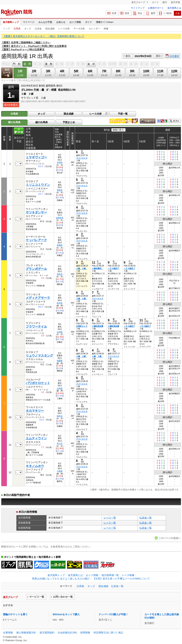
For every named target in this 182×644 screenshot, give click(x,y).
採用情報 (85, 633)
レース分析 (64, 29)
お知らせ (61, 22)
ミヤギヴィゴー (36, 157)
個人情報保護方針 (26, 633)
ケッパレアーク (36, 240)
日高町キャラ (82, 326)
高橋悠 (60, 245)
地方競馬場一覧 (110, 575)
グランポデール (36, 269)
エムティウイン (36, 438)
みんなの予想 (45, 22)
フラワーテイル (36, 327)
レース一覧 (110, 518)
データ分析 (79, 29)
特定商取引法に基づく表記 (108, 633)
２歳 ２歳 (82, 268)
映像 (106, 29)
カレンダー (94, 29)
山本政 (60, 388)
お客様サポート (156, 8)
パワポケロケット (38, 383)
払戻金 (38, 29)
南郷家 (60, 361)
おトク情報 (75, 22)
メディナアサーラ (38, 298)
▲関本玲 (60, 218)
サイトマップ (138, 8)
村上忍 (60, 443)
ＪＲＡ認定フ (129, 268)
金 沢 (91, 64)
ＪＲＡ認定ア (113, 268)
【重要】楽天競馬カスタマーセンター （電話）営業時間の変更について (44, 36)
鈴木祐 (60, 303)
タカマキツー (35, 411)
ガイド (88, 22)
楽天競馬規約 (47, 633)
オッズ (28, 29)
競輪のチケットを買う (15, 614)
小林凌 (60, 471)
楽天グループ (139, 2)
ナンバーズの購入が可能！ (113, 614)
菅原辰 (60, 190)
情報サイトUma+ (105, 22)
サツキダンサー (36, 212)
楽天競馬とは (174, 8)
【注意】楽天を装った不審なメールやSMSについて (121, 579)
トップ (6, 29)
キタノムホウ (35, 466)
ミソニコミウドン (38, 185)
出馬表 (17, 29)
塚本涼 (60, 416)
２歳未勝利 (98, 268)
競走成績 (50, 29)
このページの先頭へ (170, 538)
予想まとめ (69, 122)
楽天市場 (175, 2)
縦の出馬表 (42, 122)
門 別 (17, 64)
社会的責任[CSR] (67, 633)
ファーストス (82, 158)
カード (155, 2)
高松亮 (60, 274)
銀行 (165, 2)
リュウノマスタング (39, 356)
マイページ (29, 22)
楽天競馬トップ (11, 22)
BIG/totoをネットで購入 (66, 614)
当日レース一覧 (7, 73)
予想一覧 (123, 114)
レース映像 (128, 575)
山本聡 (60, 332)
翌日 (158, 56)
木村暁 (60, 162)
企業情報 (8, 633)
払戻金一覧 (146, 518)
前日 (128, 56)
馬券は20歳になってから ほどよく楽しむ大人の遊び (61, 579)
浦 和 (49, 64)
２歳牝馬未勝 (98, 326)
